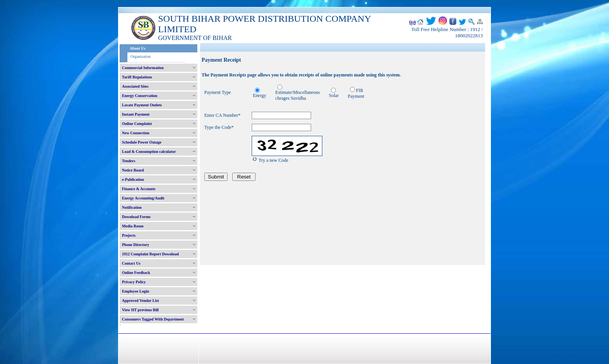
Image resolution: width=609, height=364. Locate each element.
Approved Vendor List (140, 301)
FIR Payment (356, 93)
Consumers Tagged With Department (153, 319)
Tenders (129, 161)
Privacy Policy (134, 282)
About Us (137, 48)
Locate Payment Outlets (142, 105)
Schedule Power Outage (142, 142)
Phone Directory (136, 245)
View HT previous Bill (140, 310)
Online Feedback (136, 273)
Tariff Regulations (137, 77)
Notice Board (133, 170)
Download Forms (136, 217)
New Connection (136, 133)
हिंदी (412, 23)
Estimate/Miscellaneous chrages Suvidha (298, 95)
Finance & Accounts (139, 189)
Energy (259, 95)
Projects (129, 235)
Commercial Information (143, 68)
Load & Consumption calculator (149, 152)
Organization (141, 56)
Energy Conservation (140, 96)
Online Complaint (137, 124)
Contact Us (131, 263)
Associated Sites (135, 86)
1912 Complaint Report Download (150, 254)
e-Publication (133, 179)
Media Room (133, 226)
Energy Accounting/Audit (143, 198)
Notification (132, 207)
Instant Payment (136, 114)
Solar (334, 95)
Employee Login (136, 291)
